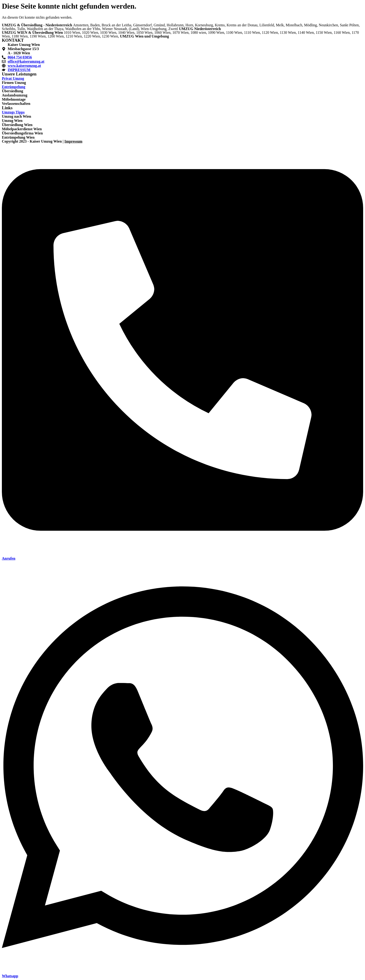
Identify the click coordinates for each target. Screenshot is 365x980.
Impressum (73, 141)
